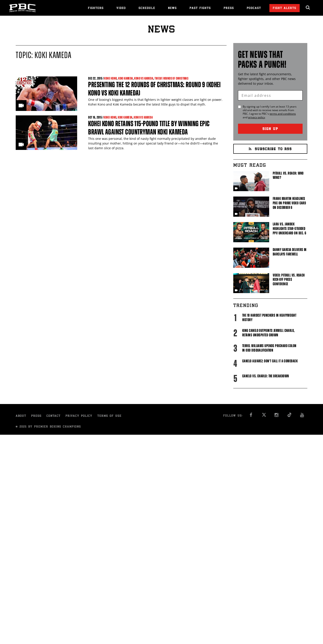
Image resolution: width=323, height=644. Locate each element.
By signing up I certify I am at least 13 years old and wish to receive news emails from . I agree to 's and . (270, 112)
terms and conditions (283, 114)
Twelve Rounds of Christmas (171, 78)
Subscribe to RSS (270, 149)
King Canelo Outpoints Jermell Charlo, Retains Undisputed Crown (268, 333)
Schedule (147, 8)
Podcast (254, 8)
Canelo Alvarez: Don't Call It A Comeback (270, 361)
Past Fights (200, 8)
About (21, 416)
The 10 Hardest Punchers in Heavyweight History (269, 318)
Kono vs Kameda (144, 78)
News (172, 8)
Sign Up (270, 129)
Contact (53, 416)
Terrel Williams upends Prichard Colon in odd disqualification (269, 348)
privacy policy (256, 117)
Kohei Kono (110, 78)
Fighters (96, 8)
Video (121, 8)
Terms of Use (109, 416)
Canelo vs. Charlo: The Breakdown (266, 376)
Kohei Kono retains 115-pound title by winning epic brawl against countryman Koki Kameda (149, 128)
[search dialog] (308, 8)
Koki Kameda (125, 78)
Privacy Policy (79, 416)
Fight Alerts (285, 8)
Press (229, 8)
